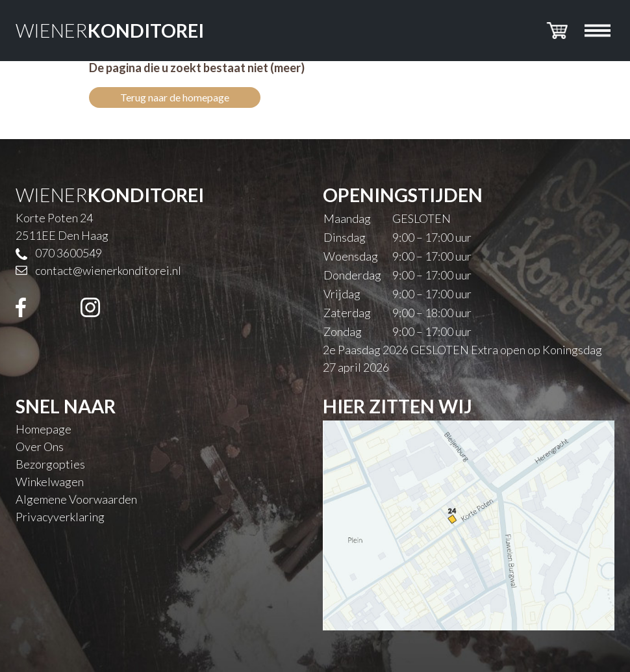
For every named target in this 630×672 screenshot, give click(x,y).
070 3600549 (69, 253)
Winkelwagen (50, 482)
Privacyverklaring (60, 517)
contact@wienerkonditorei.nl (108, 270)
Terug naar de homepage (175, 97)
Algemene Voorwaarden (76, 499)
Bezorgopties (50, 464)
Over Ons (40, 446)
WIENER (110, 31)
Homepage (44, 429)
